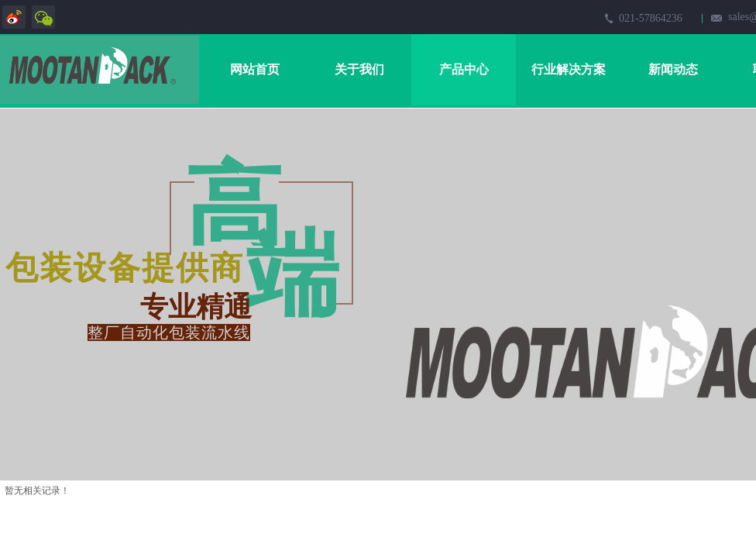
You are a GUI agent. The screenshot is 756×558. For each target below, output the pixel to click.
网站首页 (255, 69)
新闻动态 (673, 69)
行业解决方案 (569, 69)
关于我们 (359, 69)
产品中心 (464, 69)
